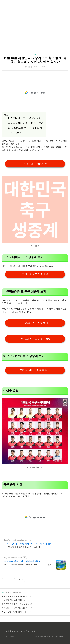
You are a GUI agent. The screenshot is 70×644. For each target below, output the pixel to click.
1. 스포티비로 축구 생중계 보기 (25, 118)
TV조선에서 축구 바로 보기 (35, 370)
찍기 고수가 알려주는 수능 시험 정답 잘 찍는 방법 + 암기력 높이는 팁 (16, 604)
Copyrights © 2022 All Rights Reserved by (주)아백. (48, 636)
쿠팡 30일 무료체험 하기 (35, 323)
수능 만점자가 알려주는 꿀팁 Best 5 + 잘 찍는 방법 (16, 608)
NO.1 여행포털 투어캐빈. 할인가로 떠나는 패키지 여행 (28, 565)
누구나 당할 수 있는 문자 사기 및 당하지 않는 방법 (16, 612)
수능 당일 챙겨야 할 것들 (12, 600)
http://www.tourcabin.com (13, 558)
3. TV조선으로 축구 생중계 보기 (25, 128)
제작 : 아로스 (10, 636)
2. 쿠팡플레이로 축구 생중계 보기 (26, 123)
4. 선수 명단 (14, 133)
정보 (35, 54)
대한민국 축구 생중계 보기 (35, 164)
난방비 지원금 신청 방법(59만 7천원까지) (16, 596)
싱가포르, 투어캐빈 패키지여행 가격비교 (24, 561)
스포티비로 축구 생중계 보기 (35, 274)
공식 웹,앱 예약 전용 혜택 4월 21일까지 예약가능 (28, 544)
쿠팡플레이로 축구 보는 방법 (35, 339)
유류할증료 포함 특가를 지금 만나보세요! (22, 547)
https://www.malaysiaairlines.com (16, 540)
